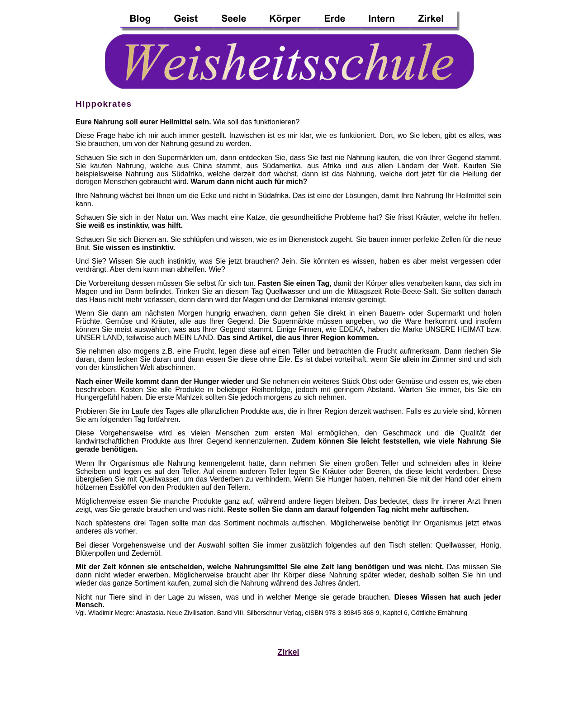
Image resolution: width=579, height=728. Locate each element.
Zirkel (289, 652)
